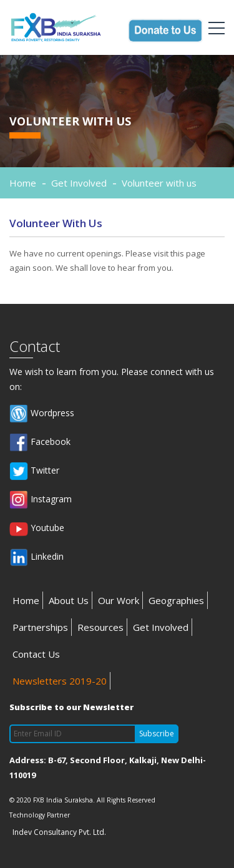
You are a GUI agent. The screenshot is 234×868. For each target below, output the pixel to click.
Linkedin (37, 557)
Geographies (176, 600)
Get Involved (161, 627)
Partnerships (40, 627)
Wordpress (42, 414)
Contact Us (36, 654)
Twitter (34, 471)
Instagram (41, 500)
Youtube (37, 529)
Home (23, 183)
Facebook (40, 442)
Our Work (119, 600)
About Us (69, 600)
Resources (100, 627)
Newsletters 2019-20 (60, 681)
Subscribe (157, 734)
